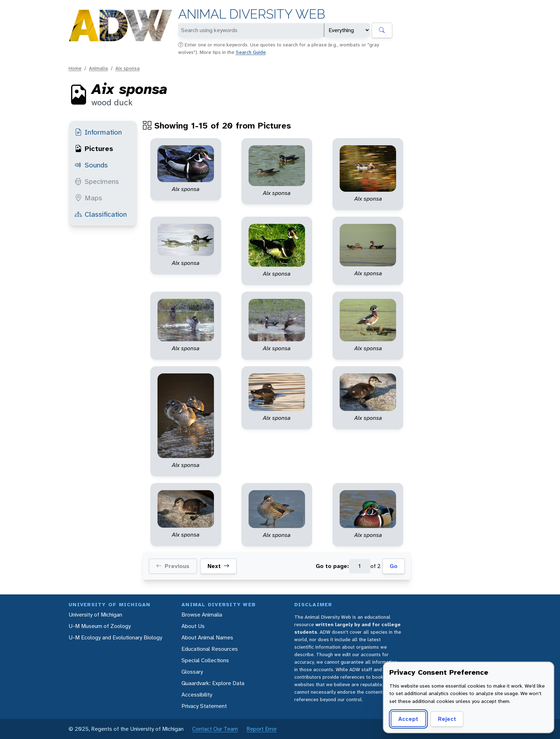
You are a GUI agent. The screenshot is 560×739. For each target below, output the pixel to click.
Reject (447, 719)
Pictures (94, 149)
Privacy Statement (204, 706)
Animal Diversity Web (252, 14)
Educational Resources (210, 649)
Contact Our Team (215, 729)
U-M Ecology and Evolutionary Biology (115, 637)
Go (394, 566)
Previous (173, 566)
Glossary (192, 672)
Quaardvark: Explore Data (213, 683)
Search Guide (251, 52)
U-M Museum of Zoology (100, 626)
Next (218, 566)
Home (75, 68)
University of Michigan (95, 615)
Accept (408, 719)
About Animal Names (207, 637)
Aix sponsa (127, 68)
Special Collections (205, 660)
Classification (101, 214)
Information (98, 132)
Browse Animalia (202, 615)
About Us (193, 626)
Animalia (98, 68)
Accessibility (197, 695)
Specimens (97, 181)
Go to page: (332, 566)
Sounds (91, 165)
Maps (88, 198)
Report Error (262, 729)
